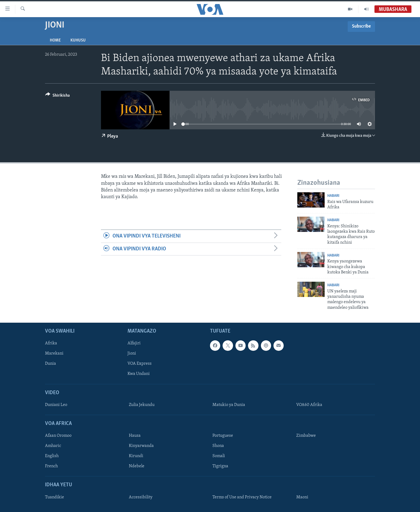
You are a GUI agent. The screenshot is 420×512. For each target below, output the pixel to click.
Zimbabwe (306, 436)
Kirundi (136, 456)
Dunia (50, 364)
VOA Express (140, 364)
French (51, 466)
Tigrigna (220, 466)
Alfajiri (134, 344)
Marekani (54, 354)
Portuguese (223, 436)
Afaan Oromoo (58, 436)
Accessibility (141, 497)
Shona (218, 446)
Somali (219, 456)
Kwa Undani (139, 374)
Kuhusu (78, 40)
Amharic (53, 446)
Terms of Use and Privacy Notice (242, 497)
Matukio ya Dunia (229, 405)
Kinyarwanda (141, 446)
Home (55, 40)
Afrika (51, 344)
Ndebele (137, 466)
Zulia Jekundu (142, 405)
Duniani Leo (56, 405)
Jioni (132, 354)
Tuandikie (55, 497)
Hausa (135, 436)
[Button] (57, 96)
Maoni (302, 497)
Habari (333, 196)
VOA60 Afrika (309, 405)
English (52, 456)
